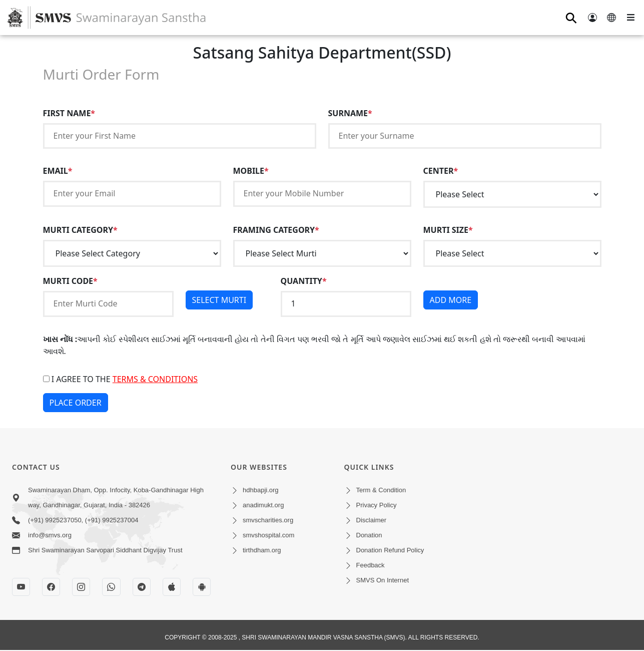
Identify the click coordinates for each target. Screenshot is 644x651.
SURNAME (350, 113)
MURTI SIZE (448, 230)
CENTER (441, 171)
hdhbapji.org (261, 490)
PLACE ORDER (76, 403)
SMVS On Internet (383, 580)
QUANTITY (304, 281)
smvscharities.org (268, 520)
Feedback (371, 565)
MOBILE (251, 171)
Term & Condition (381, 490)
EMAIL (58, 171)
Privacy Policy (377, 505)
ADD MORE (451, 300)
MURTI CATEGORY (80, 230)
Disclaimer (372, 520)
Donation (369, 535)
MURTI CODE (70, 281)
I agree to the (121, 379)
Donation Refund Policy (390, 550)
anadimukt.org (263, 505)
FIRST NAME (69, 113)
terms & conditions (155, 379)
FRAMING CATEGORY (276, 230)
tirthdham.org (262, 550)
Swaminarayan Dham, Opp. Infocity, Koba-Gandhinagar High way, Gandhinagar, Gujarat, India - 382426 (116, 498)
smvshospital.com (268, 535)
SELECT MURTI (219, 300)
